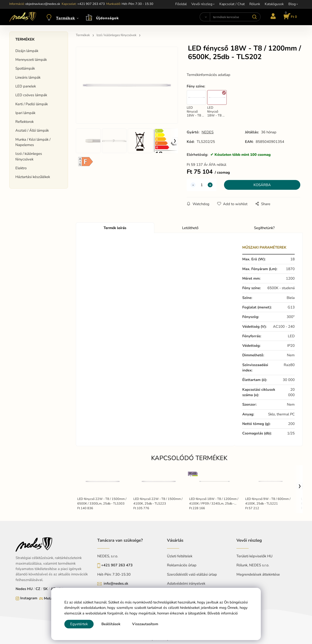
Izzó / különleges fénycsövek (29, 156)
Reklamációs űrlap (182, 565)
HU (30, 589)
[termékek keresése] (235, 17)
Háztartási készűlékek (33, 177)
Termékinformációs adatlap (209, 75)
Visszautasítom (145, 624)
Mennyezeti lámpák (31, 60)
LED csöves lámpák (31, 95)
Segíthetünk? (264, 228)
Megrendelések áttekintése (258, 574)
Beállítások (111, 624)
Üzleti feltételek (180, 556)
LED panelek (26, 86)
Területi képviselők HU (254, 556)
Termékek (66, 18)
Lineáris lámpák (28, 77)
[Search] (205, 17)
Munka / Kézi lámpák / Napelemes (33, 142)
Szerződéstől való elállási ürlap (192, 574)
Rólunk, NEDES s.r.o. (253, 565)
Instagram (29, 598)
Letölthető (190, 228)
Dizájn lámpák (27, 51)
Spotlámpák (25, 68)
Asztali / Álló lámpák (32, 130)
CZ (38, 589)
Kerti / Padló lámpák (32, 104)
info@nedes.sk (116, 583)
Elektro (21, 168)
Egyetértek (79, 624)
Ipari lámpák (25, 113)
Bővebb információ (223, 613)
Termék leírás (115, 228)
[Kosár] (289, 17)
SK (45, 589)
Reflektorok (24, 122)
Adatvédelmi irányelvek (186, 583)
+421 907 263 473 (117, 565)
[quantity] (202, 185)
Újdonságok (107, 18)
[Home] (23, 17)
